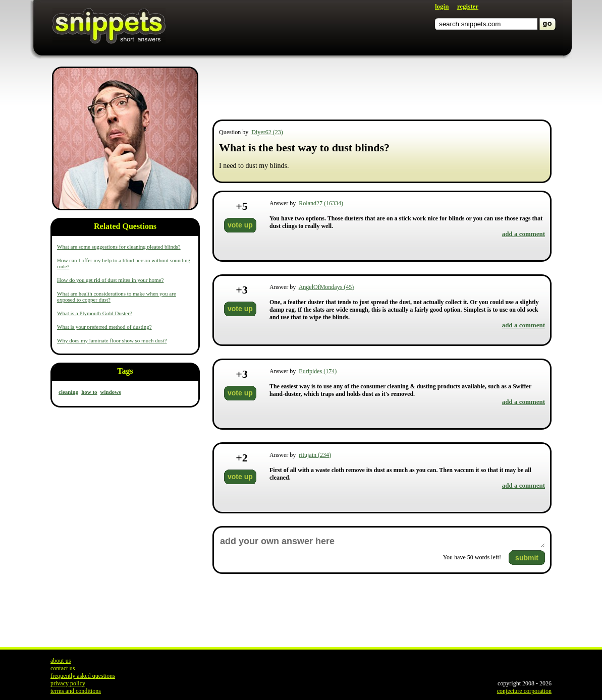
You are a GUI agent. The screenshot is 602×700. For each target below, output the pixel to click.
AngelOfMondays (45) (326, 287)
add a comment (524, 234)
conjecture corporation (524, 691)
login (442, 6)
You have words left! (472, 557)
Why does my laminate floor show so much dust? (112, 340)
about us (61, 661)
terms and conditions (76, 691)
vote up (240, 225)
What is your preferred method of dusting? (104, 327)
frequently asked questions (83, 676)
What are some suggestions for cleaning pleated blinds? (119, 247)
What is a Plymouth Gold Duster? (95, 313)
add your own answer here (382, 541)
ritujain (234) (315, 455)
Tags (125, 371)
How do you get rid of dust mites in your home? (110, 280)
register (468, 6)
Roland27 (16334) (321, 203)
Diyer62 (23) (267, 132)
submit (527, 558)
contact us (63, 668)
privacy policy (68, 683)
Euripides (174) (318, 371)
